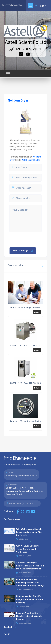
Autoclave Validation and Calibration (28, 421)
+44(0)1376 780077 (26, 503)
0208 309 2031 (26, 49)
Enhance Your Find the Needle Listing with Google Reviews (29, 616)
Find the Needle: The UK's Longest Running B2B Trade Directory (30, 599)
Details (37, 312)
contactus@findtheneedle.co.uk (22, 476)
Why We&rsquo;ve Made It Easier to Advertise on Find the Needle (29, 532)
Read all (10, 627)
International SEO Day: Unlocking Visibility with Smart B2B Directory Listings (30, 583)
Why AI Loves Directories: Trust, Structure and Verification (29, 549)
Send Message (23, 251)
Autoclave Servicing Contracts (25, 307)
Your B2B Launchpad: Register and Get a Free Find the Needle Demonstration (30, 566)
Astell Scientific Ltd (26, 42)
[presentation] (30, 239)
